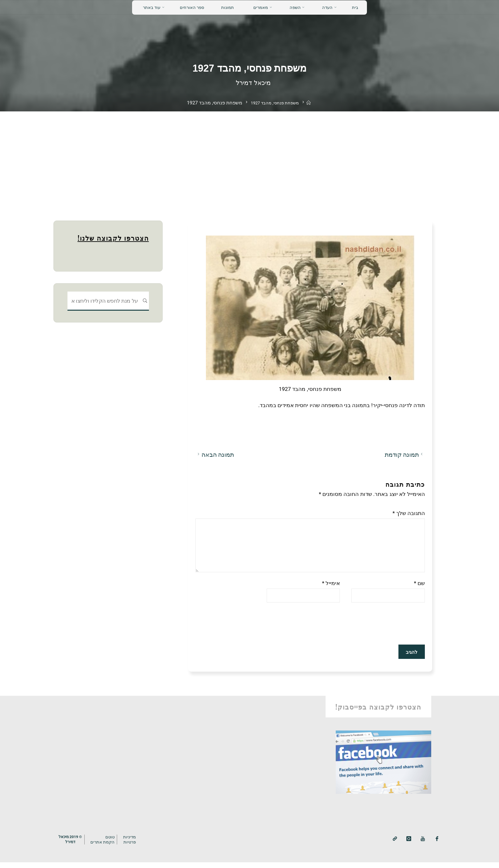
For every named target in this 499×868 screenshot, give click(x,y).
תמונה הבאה (215, 455)
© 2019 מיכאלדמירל (71, 845)
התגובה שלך (409, 513)
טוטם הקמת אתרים (106, 845)
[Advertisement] (250, 159)
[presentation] (376, 630)
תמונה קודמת (404, 455)
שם (419, 589)
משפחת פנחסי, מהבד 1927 (274, 103)
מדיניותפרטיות (134, 845)
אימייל (331, 589)
